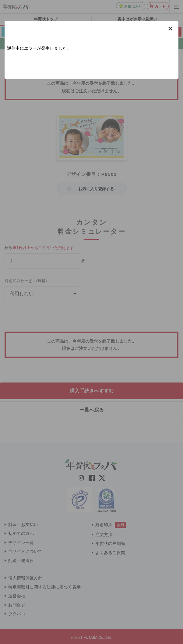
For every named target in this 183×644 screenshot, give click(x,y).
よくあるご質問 (110, 553)
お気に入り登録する (96, 189)
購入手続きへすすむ (92, 391)
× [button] (171, 29)
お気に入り (133, 6)
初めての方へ (21, 533)
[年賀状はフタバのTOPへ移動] (16, 6)
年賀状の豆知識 (110, 543)
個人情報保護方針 (25, 578)
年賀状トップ (46, 19)
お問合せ (17, 605)
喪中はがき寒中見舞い (137, 19)
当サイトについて (25, 551)
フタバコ (17, 614)
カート (160, 6)
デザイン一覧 (21, 543)
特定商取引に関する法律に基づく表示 (44, 587)
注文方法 (104, 535)
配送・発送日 (21, 560)
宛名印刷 (104, 525)
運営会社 (17, 596)
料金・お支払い (23, 525)
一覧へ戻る (92, 410)
